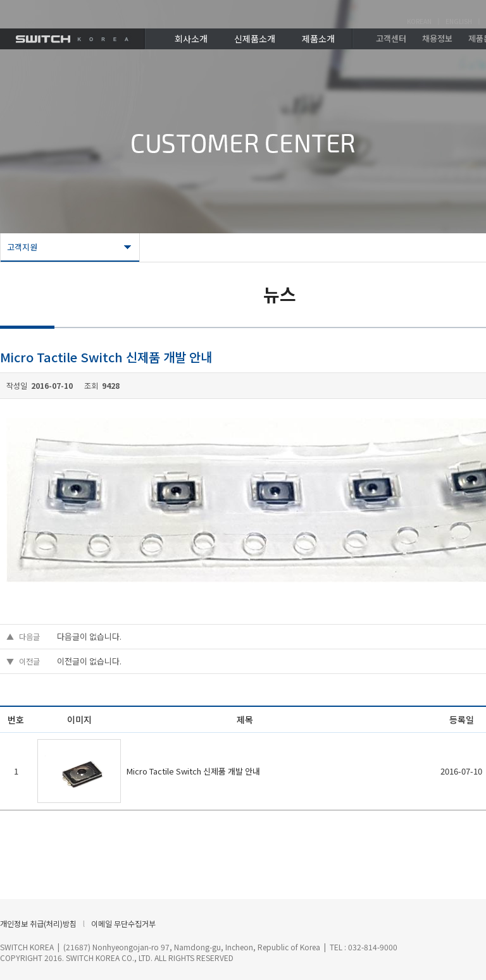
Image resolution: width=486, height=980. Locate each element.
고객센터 (391, 38)
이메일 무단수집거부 (123, 923)
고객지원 (22, 247)
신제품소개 (255, 39)
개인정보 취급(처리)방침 (38, 923)
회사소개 (191, 39)
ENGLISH (459, 21)
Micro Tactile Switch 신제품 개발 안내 (193, 771)
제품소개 (318, 39)
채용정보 (437, 38)
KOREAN (419, 21)
